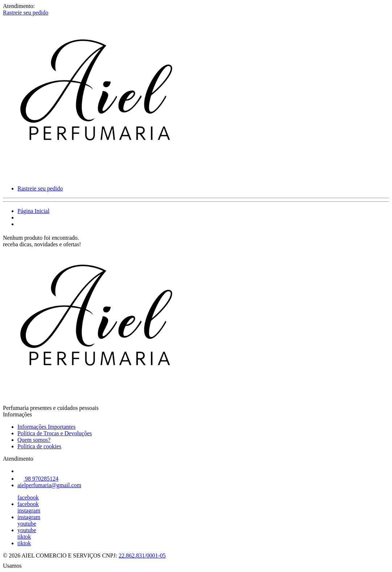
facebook (28, 497)
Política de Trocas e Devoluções (55, 433)
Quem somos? (34, 440)
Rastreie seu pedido (26, 13)
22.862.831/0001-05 (142, 555)
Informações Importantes (46, 427)
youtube (27, 524)
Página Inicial (33, 211)
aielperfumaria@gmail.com (49, 485)
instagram (29, 511)
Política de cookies (39, 446)
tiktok (24, 537)
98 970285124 (38, 479)
